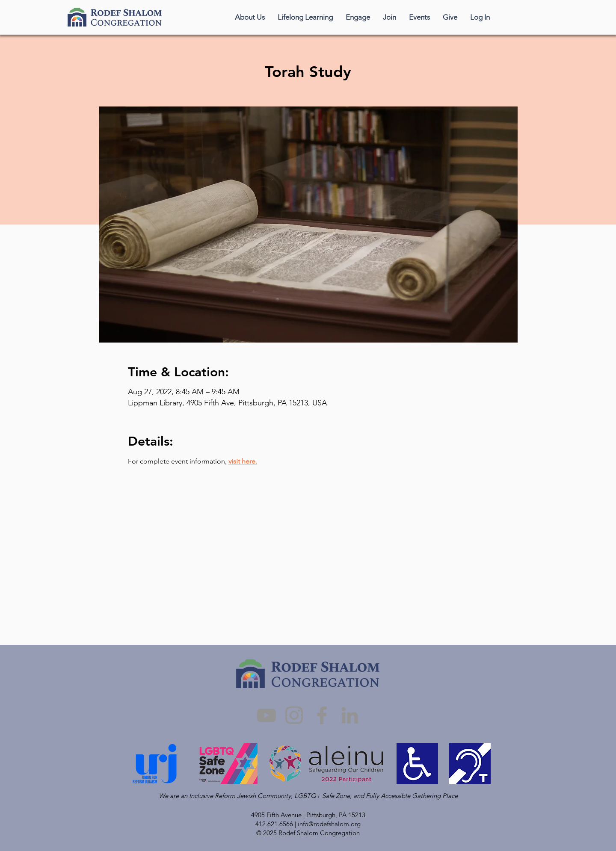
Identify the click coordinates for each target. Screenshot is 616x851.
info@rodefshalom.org (329, 824)
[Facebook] (322, 715)
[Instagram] (294, 715)
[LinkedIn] (350, 715)
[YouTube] (266, 715)
